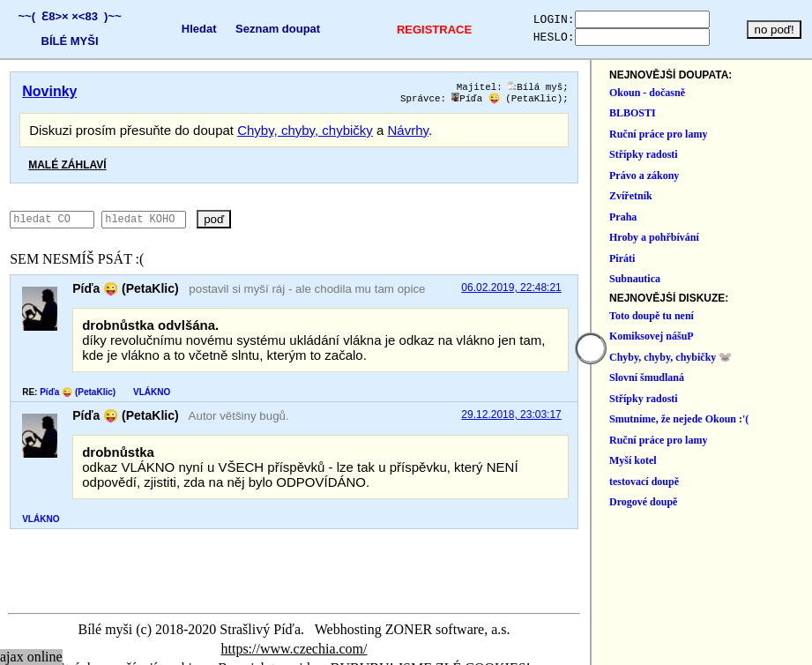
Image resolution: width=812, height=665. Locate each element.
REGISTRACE (413, 30)
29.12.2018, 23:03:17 (715, 419)
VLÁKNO (152, 396)
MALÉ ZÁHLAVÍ (67, 168)
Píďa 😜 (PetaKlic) (711, 101)
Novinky (49, 91)
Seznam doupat (265, 29)
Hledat (187, 29)
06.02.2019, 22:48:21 (715, 292)
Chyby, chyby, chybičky (305, 134)
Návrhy (408, 134)
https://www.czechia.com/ (618, 633)
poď (265, 223)
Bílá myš (740, 88)
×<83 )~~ (93, 16)
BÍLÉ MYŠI (67, 41)
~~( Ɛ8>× (40, 16)
